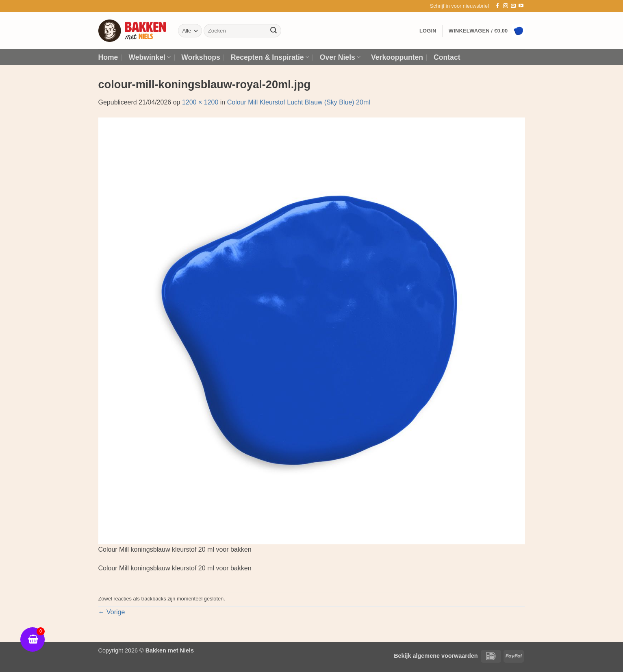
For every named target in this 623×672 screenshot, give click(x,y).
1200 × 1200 (200, 102)
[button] (460, 6)
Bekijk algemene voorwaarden (436, 656)
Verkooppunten (397, 57)
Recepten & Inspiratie (270, 57)
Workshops (201, 57)
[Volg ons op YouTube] (521, 6)
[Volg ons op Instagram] (506, 6)
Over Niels (340, 57)
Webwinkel (150, 57)
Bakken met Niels (170, 650)
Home (108, 57)
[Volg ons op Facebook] (497, 6)
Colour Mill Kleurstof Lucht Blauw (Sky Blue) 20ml (299, 102)
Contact (447, 57)
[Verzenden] (274, 31)
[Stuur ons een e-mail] (513, 6)
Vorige (112, 612)
